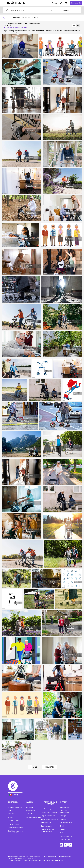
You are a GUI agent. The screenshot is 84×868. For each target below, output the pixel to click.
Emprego (63, 816)
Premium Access (30, 814)
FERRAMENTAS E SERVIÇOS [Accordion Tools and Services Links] (50, 803)
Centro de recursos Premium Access (47, 830)
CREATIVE (16, 17)
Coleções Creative (14, 824)
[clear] (52, 10)
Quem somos (64, 807)
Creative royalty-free (15, 807)
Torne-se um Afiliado (67, 836)
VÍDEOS (35, 17)
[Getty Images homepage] (16, 3)
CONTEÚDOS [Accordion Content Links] (13, 802)
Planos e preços (30, 810)
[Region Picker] (15, 795)
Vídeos (10, 810)
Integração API (46, 823)
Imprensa (63, 819)
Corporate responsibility (64, 811)
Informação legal (20, 858)
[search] (8, 10)
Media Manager (46, 809)
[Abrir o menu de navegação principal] (4, 3)
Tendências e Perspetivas (50, 819)
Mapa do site (32, 858)
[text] (30, 10)
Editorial (11, 814)
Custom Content (14, 821)
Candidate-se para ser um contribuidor (15, 832)
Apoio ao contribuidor (16, 828)
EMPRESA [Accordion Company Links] (63, 802)
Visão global (29, 807)
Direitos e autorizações (49, 812)
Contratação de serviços (33, 817)
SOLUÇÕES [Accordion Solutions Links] (29, 802)
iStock (62, 826)
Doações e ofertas (66, 823)
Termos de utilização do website (18, 857)
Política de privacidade (50, 857)
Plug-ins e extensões (48, 816)
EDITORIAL (26, 17)
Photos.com (64, 833)
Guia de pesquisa (47, 826)
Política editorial (35, 857)
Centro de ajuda (65, 840)
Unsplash (63, 829)
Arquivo (11, 817)
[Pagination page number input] (30, 767)
